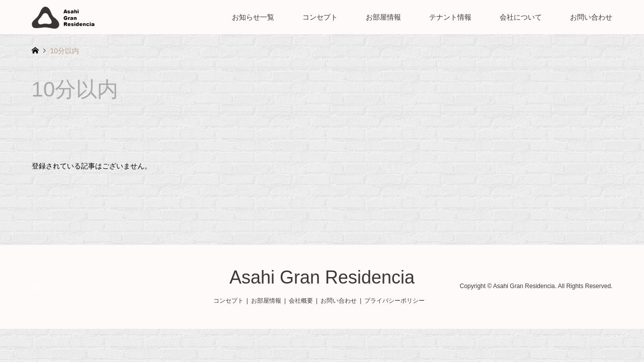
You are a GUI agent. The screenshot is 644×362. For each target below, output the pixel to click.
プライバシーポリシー (394, 301)
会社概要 (301, 301)
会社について (521, 17)
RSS (35, 286)
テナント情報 (450, 17)
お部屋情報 (383, 17)
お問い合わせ (591, 17)
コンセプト (320, 17)
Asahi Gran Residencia (322, 277)
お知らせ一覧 (253, 17)
